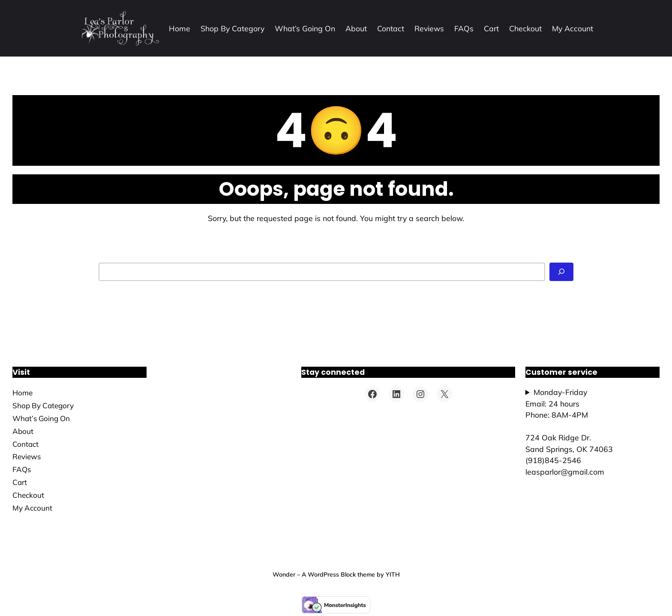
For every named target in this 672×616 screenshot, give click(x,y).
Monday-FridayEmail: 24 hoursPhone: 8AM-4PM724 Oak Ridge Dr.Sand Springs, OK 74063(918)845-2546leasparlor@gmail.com (569, 432)
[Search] (561, 272)
